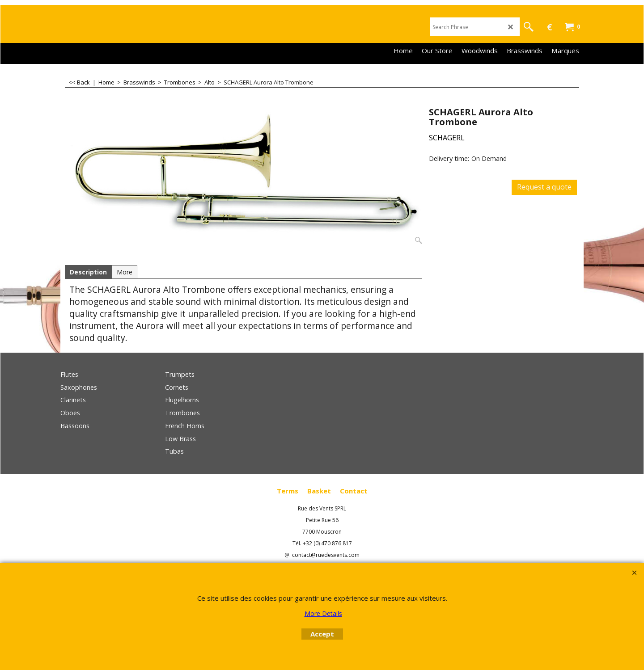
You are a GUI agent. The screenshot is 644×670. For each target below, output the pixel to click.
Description (88, 272)
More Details (323, 613)
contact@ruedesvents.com (326, 555)
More (125, 272)
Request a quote (544, 187)
